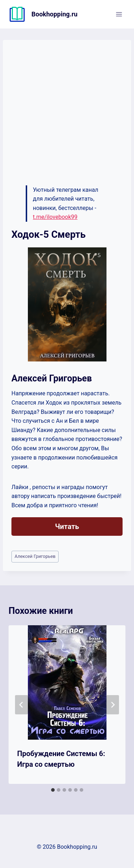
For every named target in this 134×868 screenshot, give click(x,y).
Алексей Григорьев (35, 556)
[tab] (53, 790)
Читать (67, 527)
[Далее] (113, 705)
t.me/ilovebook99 (55, 217)
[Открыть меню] (119, 14)
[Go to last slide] (21, 705)
